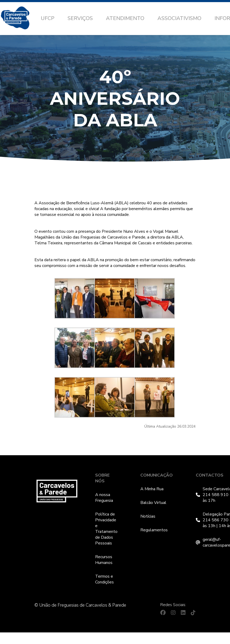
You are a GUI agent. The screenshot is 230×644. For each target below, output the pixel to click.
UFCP (48, 18)
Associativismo (179, 18)
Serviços (80, 18)
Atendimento (125, 18)
